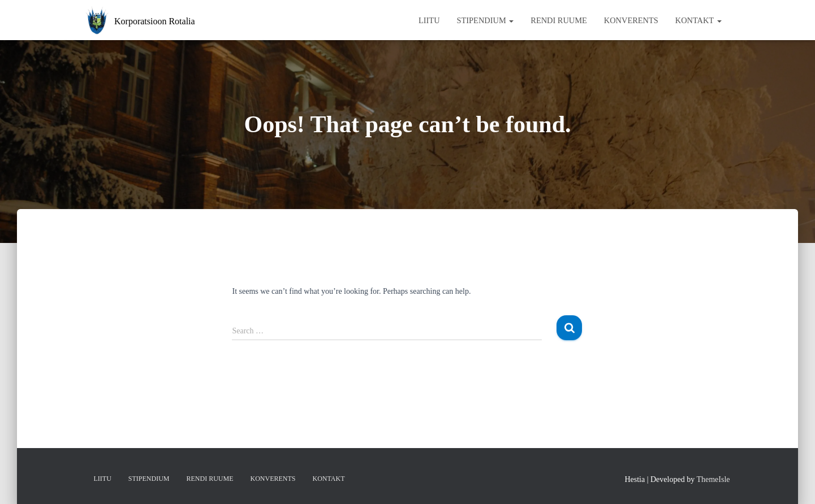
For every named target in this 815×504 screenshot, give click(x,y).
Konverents (631, 20)
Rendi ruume (559, 20)
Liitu (429, 20)
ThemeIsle (713, 479)
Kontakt (698, 20)
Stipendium (486, 20)
